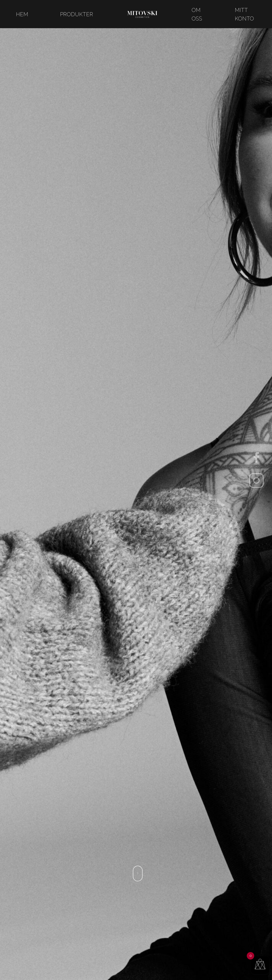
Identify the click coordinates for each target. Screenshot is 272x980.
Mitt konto (244, 14)
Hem (22, 14)
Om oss (197, 14)
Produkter (76, 14)
